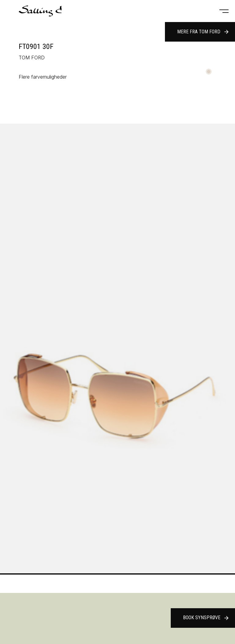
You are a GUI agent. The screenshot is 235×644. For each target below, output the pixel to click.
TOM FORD (32, 58)
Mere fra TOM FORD (203, 32)
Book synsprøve (206, 618)
